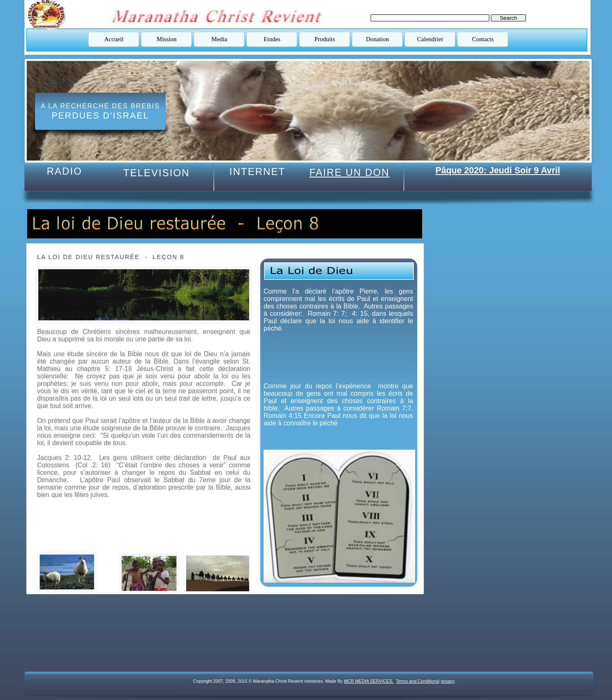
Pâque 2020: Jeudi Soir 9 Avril (498, 170)
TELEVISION (156, 173)
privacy (448, 681)
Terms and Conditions (417, 681)
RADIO (64, 171)
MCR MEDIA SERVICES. (369, 681)
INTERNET (257, 171)
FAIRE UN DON (349, 172)
